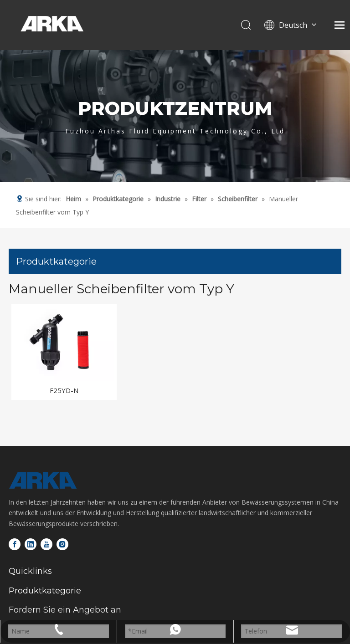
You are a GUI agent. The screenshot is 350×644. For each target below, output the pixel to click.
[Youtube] (46, 544)
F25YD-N (64, 390)
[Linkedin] (31, 544)
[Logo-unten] (43, 480)
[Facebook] (15, 544)
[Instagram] (62, 544)
